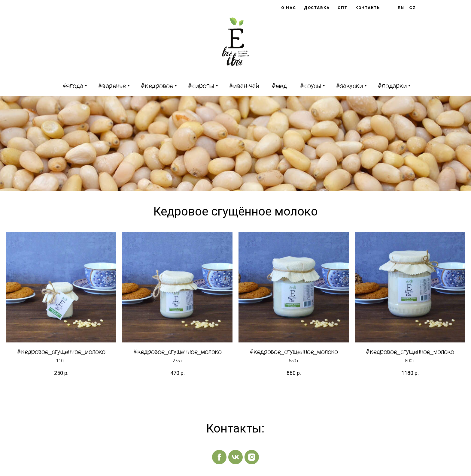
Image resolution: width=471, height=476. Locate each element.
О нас (289, 8)
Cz (413, 8)
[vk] (235, 457)
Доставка (317, 8)
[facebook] (219, 457)
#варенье (112, 86)
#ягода (73, 86)
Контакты (368, 8)
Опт (343, 8)
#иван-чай (244, 86)
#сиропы (201, 86)
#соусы (311, 86)
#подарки (392, 86)
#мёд (279, 86)
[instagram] (252, 457)
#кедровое (157, 86)
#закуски (349, 86)
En (401, 8)
